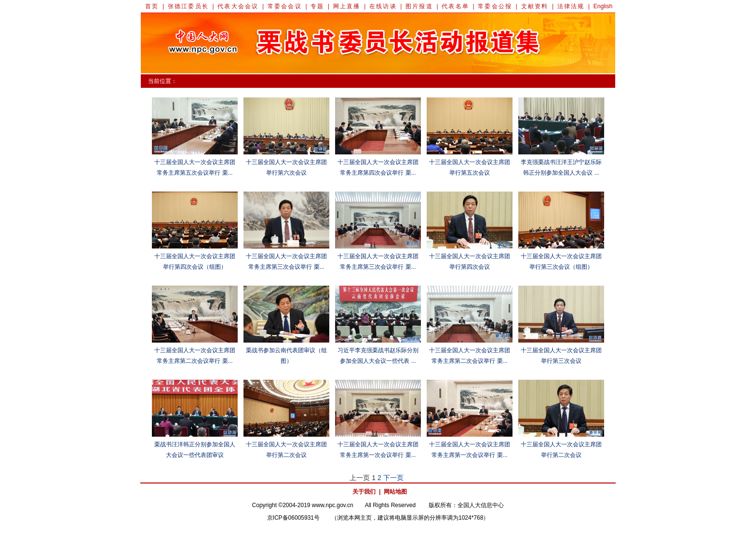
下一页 (393, 478)
